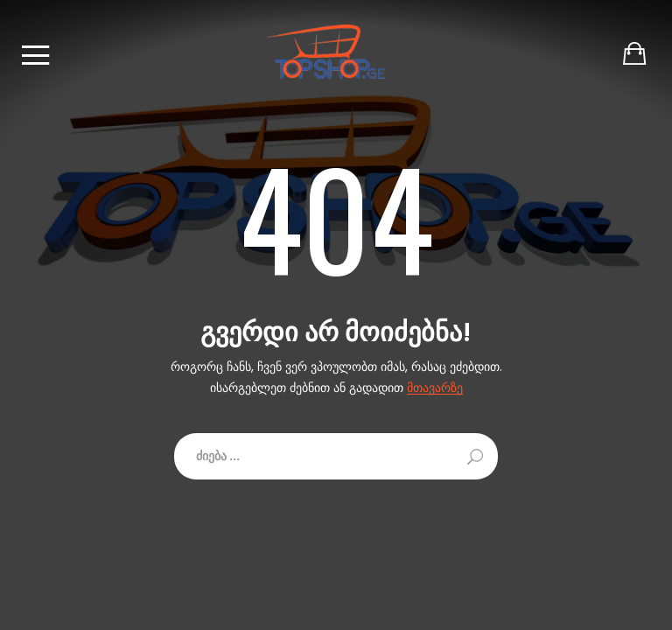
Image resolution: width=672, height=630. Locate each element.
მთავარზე (435, 388)
